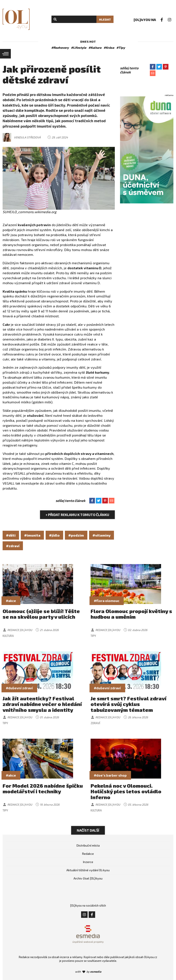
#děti (11, 535)
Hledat (105, 19)
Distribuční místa (88, 845)
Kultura (8, 636)
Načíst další (88, 830)
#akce (11, 601)
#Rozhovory (60, 48)
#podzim (76, 535)
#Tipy (121, 48)
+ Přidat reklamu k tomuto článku (77, 515)
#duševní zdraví (19, 688)
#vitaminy (102, 535)
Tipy (93, 636)
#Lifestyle (79, 48)
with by (88, 972)
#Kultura (95, 48)
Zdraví (95, 723)
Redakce (88, 854)
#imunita (32, 535)
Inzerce (88, 862)
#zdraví (13, 546)
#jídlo (54, 535)
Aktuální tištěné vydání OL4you (88, 870)
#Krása (109, 48)
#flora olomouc (107, 601)
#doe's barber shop (110, 775)
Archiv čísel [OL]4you (88, 878)
